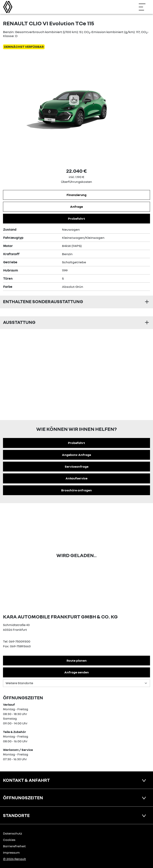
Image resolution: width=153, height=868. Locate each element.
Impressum (11, 852)
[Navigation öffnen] (144, 7)
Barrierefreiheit (14, 846)
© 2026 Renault (14, 859)
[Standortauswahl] (76, 683)
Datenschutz (13, 833)
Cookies (9, 840)
